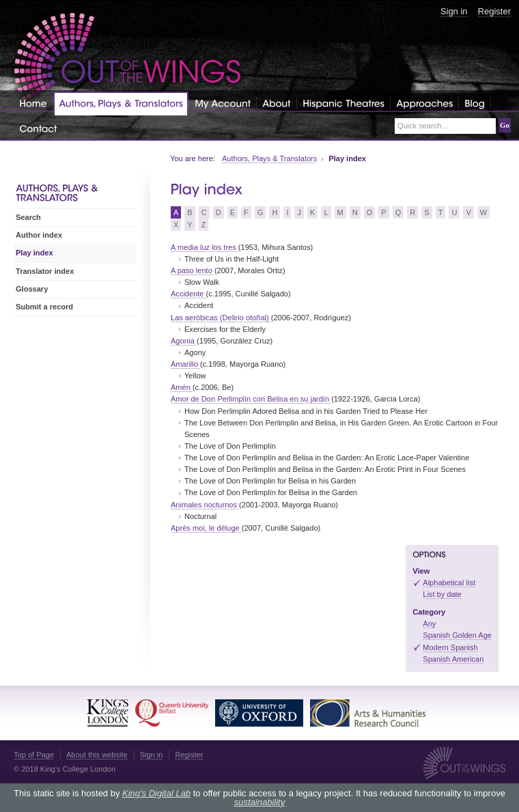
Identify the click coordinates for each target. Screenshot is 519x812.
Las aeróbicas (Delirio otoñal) (221, 318)
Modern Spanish (450, 647)
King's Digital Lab (156, 793)
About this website (97, 755)
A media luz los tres (205, 247)
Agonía (184, 341)
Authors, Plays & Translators (269, 158)
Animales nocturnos (205, 505)
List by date (442, 594)
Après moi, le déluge (206, 528)
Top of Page (34, 755)
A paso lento (193, 270)
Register (494, 11)
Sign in (454, 11)
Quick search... (423, 126)
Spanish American (453, 659)
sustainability (259, 802)
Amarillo (185, 364)
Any (429, 624)
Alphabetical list (449, 583)
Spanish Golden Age (457, 635)
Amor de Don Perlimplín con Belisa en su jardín (251, 399)
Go (505, 125)
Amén (182, 387)
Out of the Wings (128, 58)
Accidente (188, 294)
